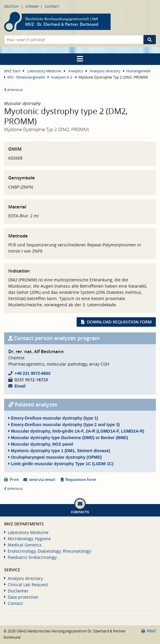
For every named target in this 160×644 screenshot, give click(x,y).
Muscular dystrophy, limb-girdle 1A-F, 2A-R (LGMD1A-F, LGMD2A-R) (76, 431)
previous (13, 90)
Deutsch (11, 6)
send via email (42, 480)
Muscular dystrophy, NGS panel (41, 444)
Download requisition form (119, 322)
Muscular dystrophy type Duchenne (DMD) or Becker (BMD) (68, 438)
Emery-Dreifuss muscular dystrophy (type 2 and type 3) (64, 425)
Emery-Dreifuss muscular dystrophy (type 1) (53, 418)
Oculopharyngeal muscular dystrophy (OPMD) (55, 457)
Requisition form (81, 480)
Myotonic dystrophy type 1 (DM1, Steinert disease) (59, 451)
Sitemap (32, 6)
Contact (52, 6)
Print (14, 480)
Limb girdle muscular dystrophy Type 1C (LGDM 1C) (61, 464)
